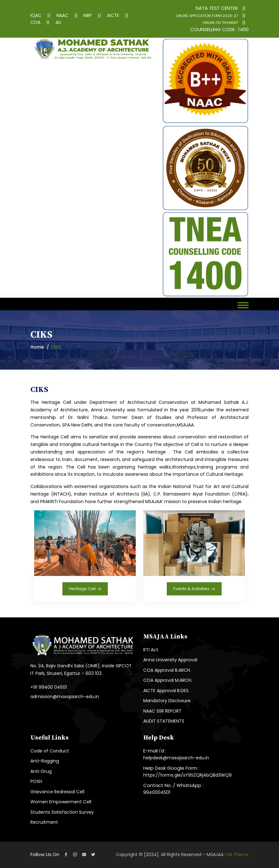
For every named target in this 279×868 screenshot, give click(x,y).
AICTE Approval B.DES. (166, 691)
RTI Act (151, 650)
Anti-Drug (41, 771)
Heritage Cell (85, 589)
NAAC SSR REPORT (162, 711)
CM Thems (237, 854)
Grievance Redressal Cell (57, 792)
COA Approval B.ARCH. (167, 670)
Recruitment (44, 822)
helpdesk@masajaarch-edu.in (176, 758)
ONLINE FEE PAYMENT (220, 23)
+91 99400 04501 (49, 687)
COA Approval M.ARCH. (168, 680)
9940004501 (157, 792)
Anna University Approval (170, 660)
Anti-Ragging (45, 761)
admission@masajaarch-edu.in (65, 697)
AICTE (113, 15)
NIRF (88, 15)
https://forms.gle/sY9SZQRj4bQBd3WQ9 (187, 775)
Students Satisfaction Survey (62, 812)
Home (37, 347)
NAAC (62, 15)
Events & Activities (194, 589)
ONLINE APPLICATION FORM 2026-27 (207, 16)
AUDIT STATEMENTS (164, 721)
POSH (36, 781)
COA (35, 22)
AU (58, 22)
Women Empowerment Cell (61, 802)
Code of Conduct (50, 751)
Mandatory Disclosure (167, 701)
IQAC (36, 15)
